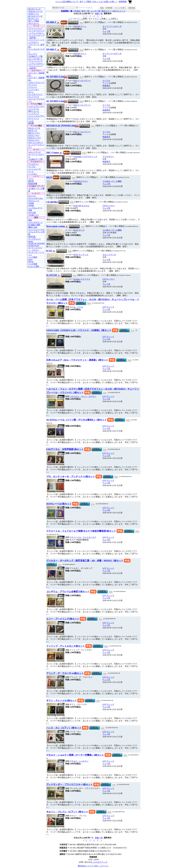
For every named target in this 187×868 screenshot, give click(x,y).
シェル (31, 121)
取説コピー (106, 11)
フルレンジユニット (36, 82)
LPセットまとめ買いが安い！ (105, 2)
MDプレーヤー (34, 133)
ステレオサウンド (35, 222)
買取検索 (132, 8)
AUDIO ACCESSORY (37, 243)
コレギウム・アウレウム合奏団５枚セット (68, 592)
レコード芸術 (34, 266)
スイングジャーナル (36, 230)
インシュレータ (35, 169)
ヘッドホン (33, 174)
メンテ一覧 (96, 11)
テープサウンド (35, 239)
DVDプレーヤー (35, 138)
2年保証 (77, 11)
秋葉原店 (106, 86)
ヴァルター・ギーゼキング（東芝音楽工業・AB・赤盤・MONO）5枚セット (85, 561)
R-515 (49, 251)
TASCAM (81, 206)
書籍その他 (33, 227)
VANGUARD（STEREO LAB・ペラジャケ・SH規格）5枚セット (79, 330)
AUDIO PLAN (34, 246)
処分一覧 (86, 11)
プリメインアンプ (35, 28)
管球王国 (32, 237)
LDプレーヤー (34, 135)
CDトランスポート (36, 143)
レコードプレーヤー (36, 106)
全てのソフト (34, 19)
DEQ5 (49, 177)
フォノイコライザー (36, 116)
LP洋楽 (31, 203)
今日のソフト (34, 14)
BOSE (79, 230)
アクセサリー (34, 164)
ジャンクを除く (120, 8)
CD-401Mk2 (52, 202)
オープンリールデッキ (112, 26)
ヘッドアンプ (34, 114)
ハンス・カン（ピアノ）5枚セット (64, 728)
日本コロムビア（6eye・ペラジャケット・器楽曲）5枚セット (77, 360)
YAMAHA (81, 181)
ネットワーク (34, 97)
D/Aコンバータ (34, 128)
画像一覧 (99, 14)
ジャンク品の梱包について (67, 2)
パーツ (31, 179)
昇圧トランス (34, 111)
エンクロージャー (35, 94)
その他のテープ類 (35, 159)
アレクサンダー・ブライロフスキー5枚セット (69, 784)
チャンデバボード (35, 59)
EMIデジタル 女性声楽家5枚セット (65, 449)
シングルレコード (35, 208)
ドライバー (33, 87)
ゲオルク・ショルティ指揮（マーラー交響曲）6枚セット (75, 755)
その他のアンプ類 (35, 56)
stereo (30, 259)
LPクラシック (34, 201)
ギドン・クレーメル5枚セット (62, 700)
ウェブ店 (106, 31)
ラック (31, 171)
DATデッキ (33, 131)
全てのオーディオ (35, 16)
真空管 (31, 181)
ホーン (31, 92)
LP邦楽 (31, 205)
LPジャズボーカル (36, 198)
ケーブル (32, 167)
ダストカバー (34, 23)
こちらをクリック (100, 862)
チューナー (33, 54)
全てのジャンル (35, 9)
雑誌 (30, 220)
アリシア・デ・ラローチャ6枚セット (65, 673)
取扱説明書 (33, 184)
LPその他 (32, 213)
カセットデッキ (35, 152)
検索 (102, 8)
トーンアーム (34, 109)
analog (31, 241)
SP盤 (30, 210)
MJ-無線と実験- (34, 225)
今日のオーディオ (35, 11)
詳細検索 (109, 8)
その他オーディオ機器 (112, 181)
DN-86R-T (51, 22)
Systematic (85, 157)
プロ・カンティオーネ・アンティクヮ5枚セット (71, 476)
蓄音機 (31, 123)
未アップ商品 (85, 2)
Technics (82, 279)
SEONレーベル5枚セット (59, 504)
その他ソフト (34, 215)
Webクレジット (119, 11)
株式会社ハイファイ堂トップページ (93, 866)
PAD (82, 81)
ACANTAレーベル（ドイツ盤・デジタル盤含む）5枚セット (76, 420)
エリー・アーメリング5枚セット (63, 619)
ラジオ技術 (33, 264)
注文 (81, 23)
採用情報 (123, 2)
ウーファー (33, 85)
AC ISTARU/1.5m (55, 77)
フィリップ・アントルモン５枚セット (66, 646)
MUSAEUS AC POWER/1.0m (61, 125)
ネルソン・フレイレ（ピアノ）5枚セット (67, 812)
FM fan (31, 262)
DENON (80, 26)
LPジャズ (32, 196)
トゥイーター (34, 90)
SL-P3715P (52, 275)
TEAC (81, 255)
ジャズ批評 (33, 257)
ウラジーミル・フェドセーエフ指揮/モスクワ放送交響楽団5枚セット (81, 531)
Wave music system (56, 226)
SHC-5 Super (53, 152)
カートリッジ (34, 118)
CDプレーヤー (34, 140)
